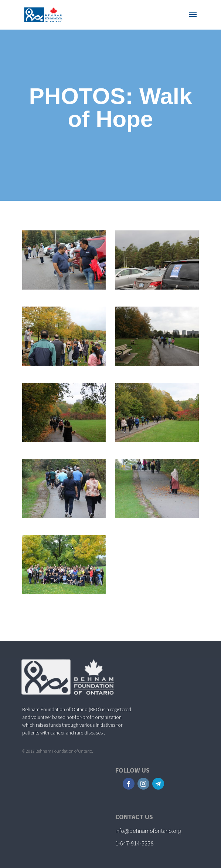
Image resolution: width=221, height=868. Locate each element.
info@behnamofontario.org (148, 831)
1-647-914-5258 (134, 843)
